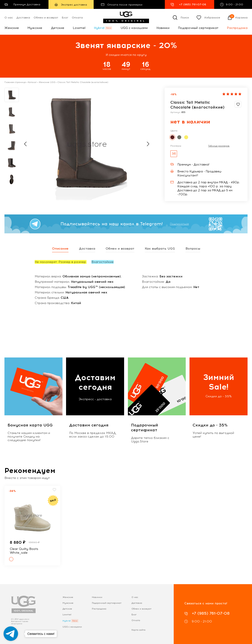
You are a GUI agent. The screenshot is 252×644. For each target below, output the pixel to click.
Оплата (77, 18)
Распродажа (237, 28)
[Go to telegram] (11, 634)
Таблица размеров (219, 146)
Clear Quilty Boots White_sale (24, 551)
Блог (65, 18)
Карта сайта (138, 630)
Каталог (32, 82)
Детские (58, 28)
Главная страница (15, 82)
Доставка (23, 18)
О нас (9, 18)
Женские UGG (47, 82)
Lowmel (79, 28)
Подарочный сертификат (198, 28)
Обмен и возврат (46, 18)
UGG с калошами (134, 28)
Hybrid (99, 28)
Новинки (163, 28)
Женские (12, 28)
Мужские (35, 28)
